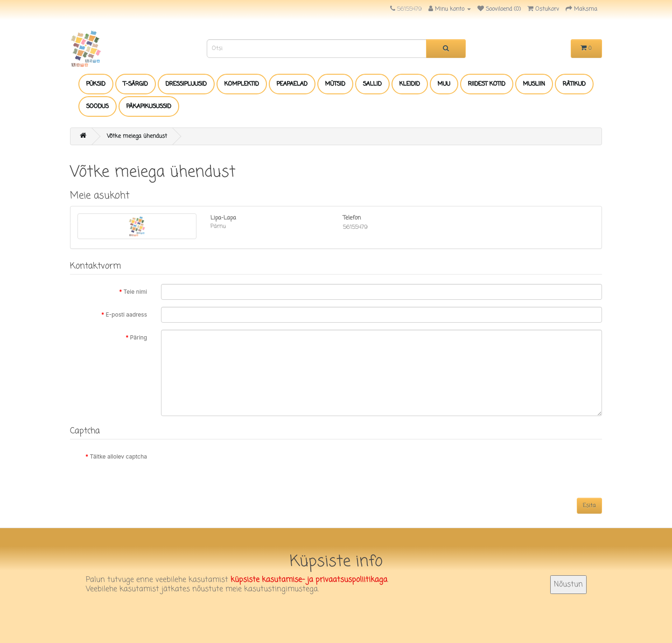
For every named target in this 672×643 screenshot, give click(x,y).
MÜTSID (335, 84)
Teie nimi (136, 292)
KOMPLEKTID (242, 84)
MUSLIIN (534, 84)
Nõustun (568, 585)
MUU (444, 84)
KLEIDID (410, 84)
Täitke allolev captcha (118, 456)
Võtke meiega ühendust (137, 136)
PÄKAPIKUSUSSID (149, 106)
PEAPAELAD (292, 84)
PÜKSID (96, 84)
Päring (139, 337)
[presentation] (232, 467)
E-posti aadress (126, 314)
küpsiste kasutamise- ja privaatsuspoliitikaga (309, 580)
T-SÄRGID (136, 84)
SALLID (372, 84)
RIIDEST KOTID (487, 84)
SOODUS (98, 106)
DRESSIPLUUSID (186, 84)
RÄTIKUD (574, 84)
